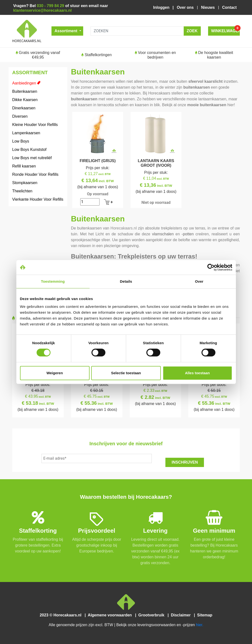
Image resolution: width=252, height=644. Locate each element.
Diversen (20, 116)
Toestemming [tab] (53, 281)
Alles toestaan (197, 373)
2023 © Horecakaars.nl (62, 615)
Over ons (186, 7)
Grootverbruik (152, 615)
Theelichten (22, 191)
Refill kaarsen (24, 166)
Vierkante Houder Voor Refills (38, 199)
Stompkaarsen (25, 183)
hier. (200, 625)
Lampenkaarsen (26, 133)
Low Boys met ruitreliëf (32, 158)
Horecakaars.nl (124, 228)
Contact (229, 7)
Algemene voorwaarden (111, 615)
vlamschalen (163, 234)
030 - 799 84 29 (50, 6)
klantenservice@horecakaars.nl (42, 10)
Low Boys (21, 141)
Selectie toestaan (126, 373)
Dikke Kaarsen (25, 100)
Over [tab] (199, 281)
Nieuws (208, 7)
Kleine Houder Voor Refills (35, 125)
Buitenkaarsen (25, 91)
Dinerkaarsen (24, 108)
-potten (188, 234)
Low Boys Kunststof (29, 150)
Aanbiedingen (24, 83)
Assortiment (67, 31)
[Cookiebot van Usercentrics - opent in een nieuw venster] (211, 267)
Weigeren (55, 373)
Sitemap (204, 615)
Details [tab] (126, 281)
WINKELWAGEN (226, 30)
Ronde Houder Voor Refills (35, 174)
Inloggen (162, 7)
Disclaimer (182, 615)
